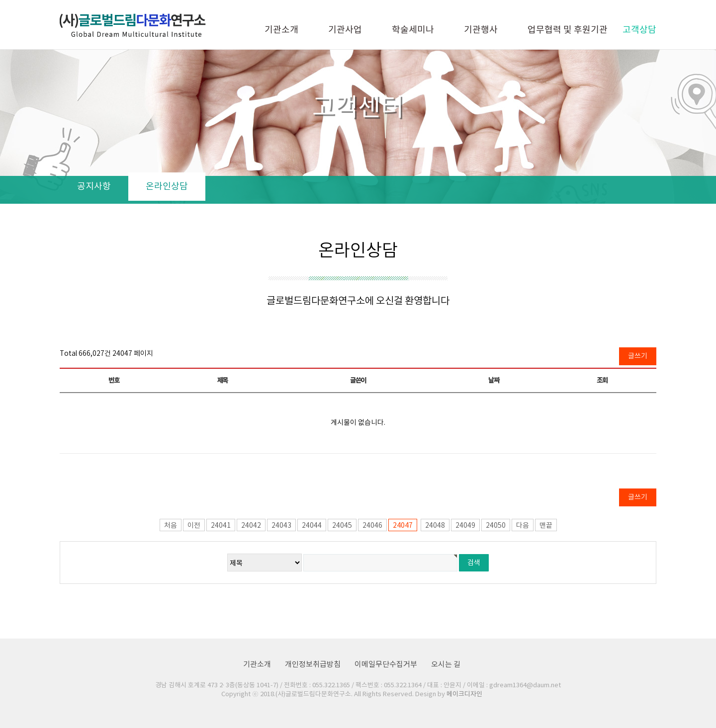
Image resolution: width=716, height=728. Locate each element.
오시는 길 (446, 665)
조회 (602, 380)
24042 (251, 526)
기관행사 (481, 30)
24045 (342, 526)
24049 (465, 526)
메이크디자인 (464, 694)
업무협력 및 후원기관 (568, 30)
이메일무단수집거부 (386, 665)
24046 (372, 526)
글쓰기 (638, 356)
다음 (523, 526)
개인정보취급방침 (313, 665)
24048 (435, 526)
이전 (194, 526)
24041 (221, 526)
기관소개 (281, 30)
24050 (496, 526)
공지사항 (94, 187)
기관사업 (345, 30)
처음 (171, 526)
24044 (312, 526)
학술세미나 (413, 30)
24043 (281, 526)
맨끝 (546, 526)
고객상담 (639, 30)
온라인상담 (167, 187)
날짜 (493, 380)
